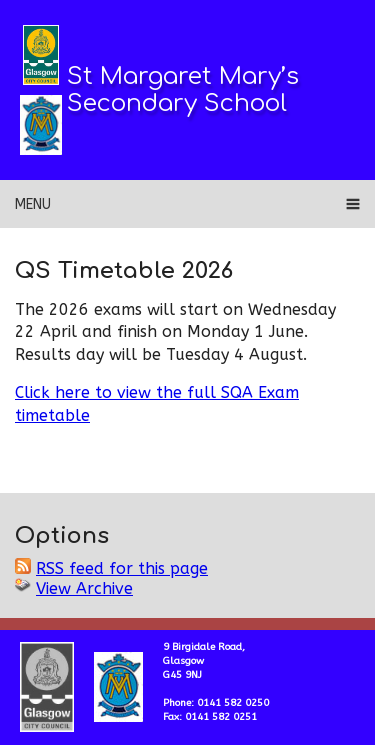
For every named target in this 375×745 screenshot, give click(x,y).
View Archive (84, 588)
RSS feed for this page (122, 568)
